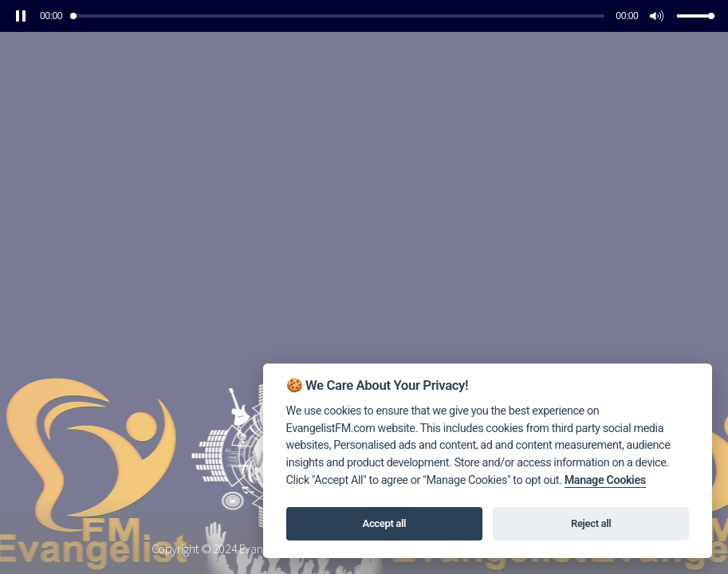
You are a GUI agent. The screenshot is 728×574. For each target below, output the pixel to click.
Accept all (384, 523)
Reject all (591, 523)
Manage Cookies (605, 480)
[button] (21, 16)
